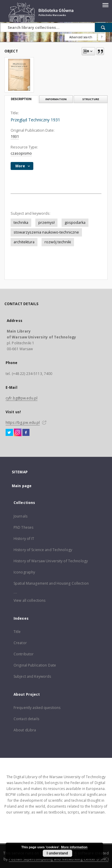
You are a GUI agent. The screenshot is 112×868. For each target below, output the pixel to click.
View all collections (29, 600)
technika (21, 223)
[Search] (103, 27)
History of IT (24, 539)
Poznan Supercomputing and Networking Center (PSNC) (59, 859)
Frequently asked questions (37, 708)
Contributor (24, 654)
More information (74, 847)
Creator (20, 643)
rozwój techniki (58, 242)
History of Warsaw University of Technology (51, 561)
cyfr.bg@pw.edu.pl (22, 398)
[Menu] (105, 5)
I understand (57, 853)
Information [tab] (56, 99)
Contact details (26, 719)
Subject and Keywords (32, 676)
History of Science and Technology (43, 550)
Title (17, 632)
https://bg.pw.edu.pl (23, 423)
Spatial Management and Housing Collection (51, 583)
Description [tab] (21, 99)
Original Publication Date (35, 665)
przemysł (46, 223)
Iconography (24, 572)
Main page (22, 486)
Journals (20, 516)
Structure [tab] (91, 99)
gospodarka (75, 223)
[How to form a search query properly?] (102, 37)
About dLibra (25, 730)
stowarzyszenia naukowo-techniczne (46, 232)
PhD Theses (23, 527)
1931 (15, 137)
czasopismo (21, 153)
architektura (24, 242)
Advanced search (81, 37)
